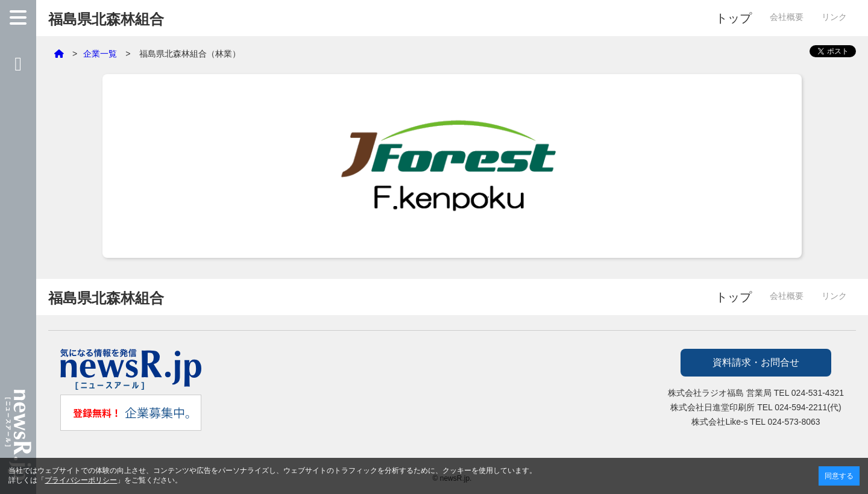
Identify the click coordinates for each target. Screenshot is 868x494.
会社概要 (787, 17)
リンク (834, 17)
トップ (734, 18)
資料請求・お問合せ (756, 362)
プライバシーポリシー (81, 480)
